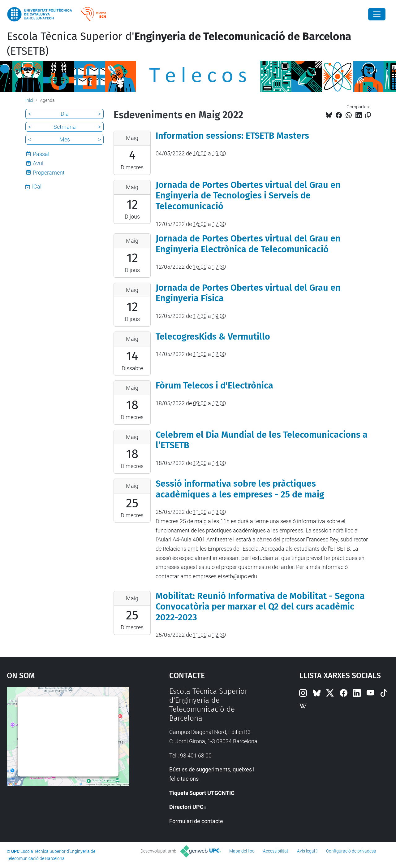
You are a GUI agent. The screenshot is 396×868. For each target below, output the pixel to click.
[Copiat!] (368, 115)
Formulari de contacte (196, 821)
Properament (49, 173)
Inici (29, 100)
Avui (38, 163)
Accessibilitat (276, 851)
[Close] (377, 14)
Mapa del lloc (242, 851)
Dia (65, 114)
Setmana (65, 127)
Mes (65, 139)
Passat (41, 154)
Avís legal (306, 851)
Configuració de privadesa (351, 851)
